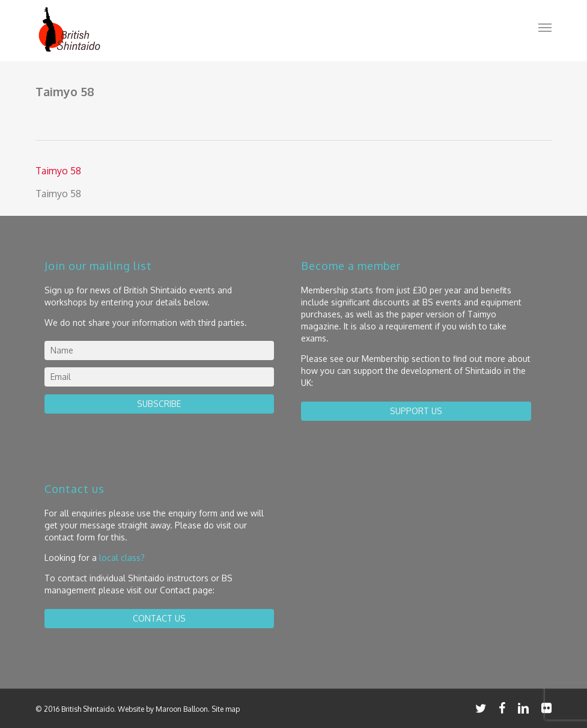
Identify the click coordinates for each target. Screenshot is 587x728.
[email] (160, 377)
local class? (122, 558)
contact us (159, 618)
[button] (545, 27)
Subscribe (159, 404)
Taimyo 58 (58, 171)
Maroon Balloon (182, 709)
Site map (226, 709)
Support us (416, 411)
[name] (160, 350)
